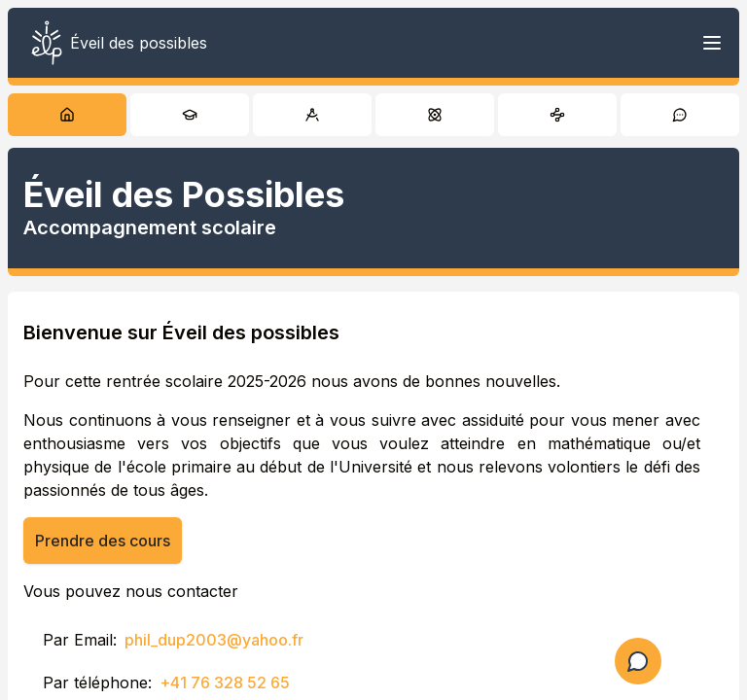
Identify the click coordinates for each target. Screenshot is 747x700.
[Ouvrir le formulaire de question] (638, 661)
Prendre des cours (103, 541)
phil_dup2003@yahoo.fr (214, 640)
